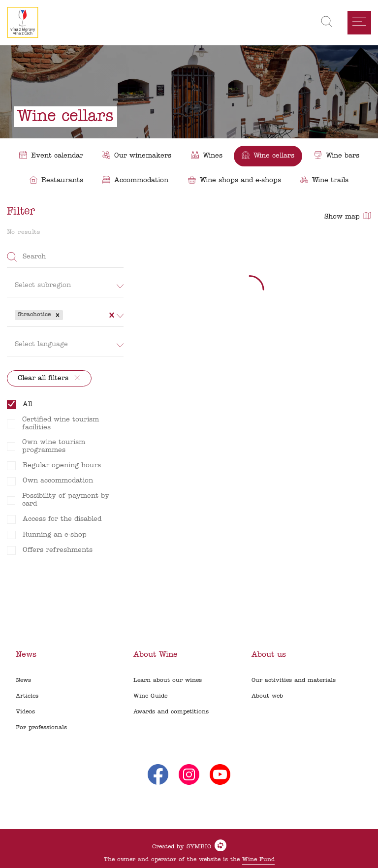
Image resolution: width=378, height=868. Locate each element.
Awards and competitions (171, 712)
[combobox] (66, 315)
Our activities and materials (294, 680)
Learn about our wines (168, 680)
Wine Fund (258, 860)
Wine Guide (150, 696)
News (23, 680)
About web (267, 696)
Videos (25, 712)
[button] (58, 315)
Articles (27, 696)
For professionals (41, 728)
